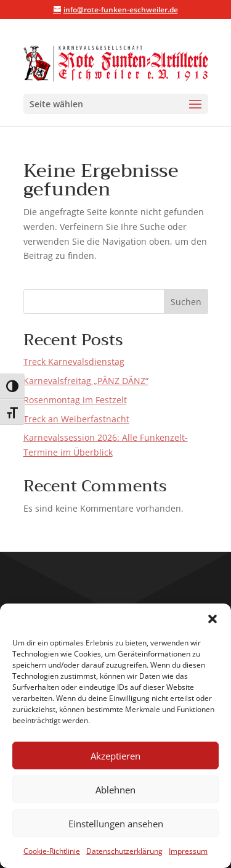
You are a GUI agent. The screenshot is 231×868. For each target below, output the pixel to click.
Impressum (188, 851)
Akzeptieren (115, 756)
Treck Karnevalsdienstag (74, 362)
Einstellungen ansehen (116, 824)
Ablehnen (115, 790)
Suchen (186, 302)
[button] (213, 619)
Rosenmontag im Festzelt (75, 400)
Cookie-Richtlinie (52, 851)
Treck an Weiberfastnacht (76, 419)
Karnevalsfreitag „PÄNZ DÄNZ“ (86, 381)
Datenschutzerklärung (124, 851)
